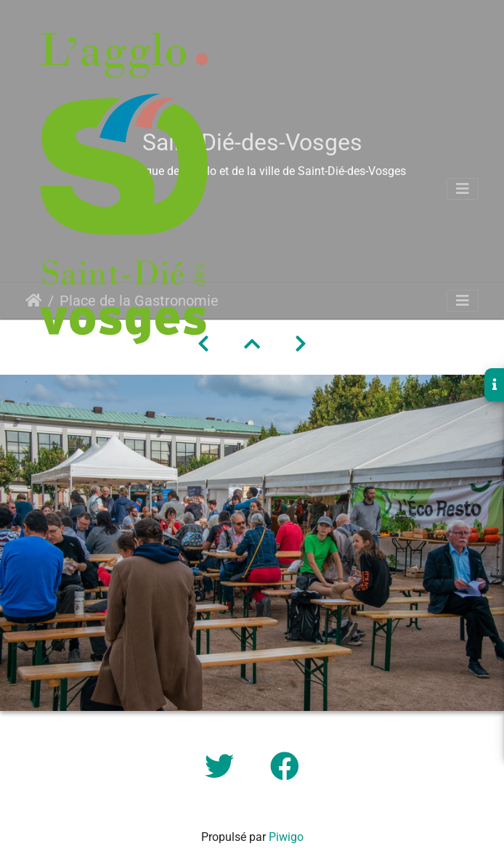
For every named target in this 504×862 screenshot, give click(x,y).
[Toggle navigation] (463, 189)
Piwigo (286, 837)
